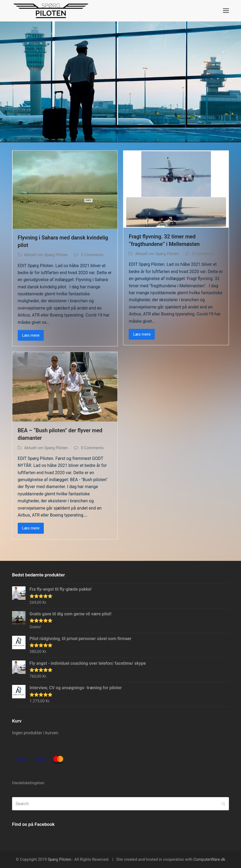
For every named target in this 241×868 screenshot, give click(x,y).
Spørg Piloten (60, 859)
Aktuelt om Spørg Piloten (46, 255)
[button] (226, 11)
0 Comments (92, 255)
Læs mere (31, 335)
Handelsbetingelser (28, 783)
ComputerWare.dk (209, 859)
